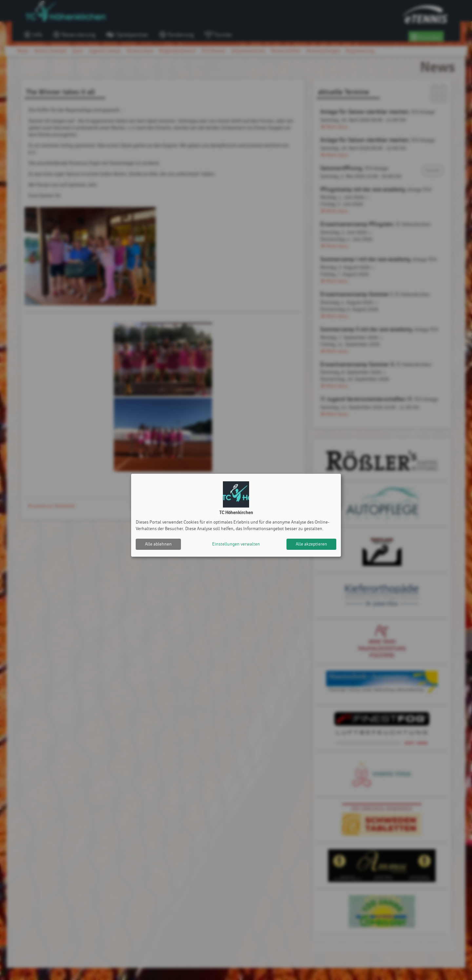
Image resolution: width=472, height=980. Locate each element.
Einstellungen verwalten (236, 544)
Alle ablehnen (158, 544)
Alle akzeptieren (311, 544)
